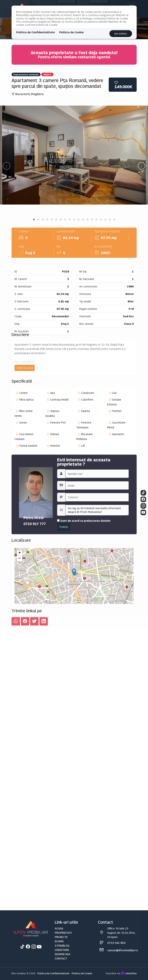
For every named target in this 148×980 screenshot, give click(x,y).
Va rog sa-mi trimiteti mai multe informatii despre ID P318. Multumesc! (97, 571)
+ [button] (19, 604)
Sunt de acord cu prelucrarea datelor (84, 581)
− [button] (19, 610)
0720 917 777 (35, 584)
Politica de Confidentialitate (35, 32)
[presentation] (7, 166)
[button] (34, 220)
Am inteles (121, 34)
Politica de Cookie (71, 32)
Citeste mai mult (25, 400)
